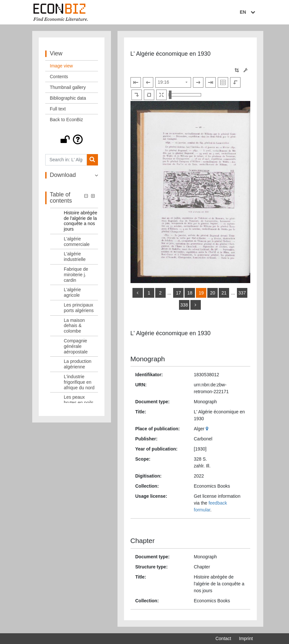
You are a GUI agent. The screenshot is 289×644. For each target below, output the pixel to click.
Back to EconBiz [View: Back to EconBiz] (66, 120)
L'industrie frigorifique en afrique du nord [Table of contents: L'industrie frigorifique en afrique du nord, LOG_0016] (79, 382)
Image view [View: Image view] (61, 66)
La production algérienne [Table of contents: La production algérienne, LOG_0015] (78, 364)
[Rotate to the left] (235, 82)
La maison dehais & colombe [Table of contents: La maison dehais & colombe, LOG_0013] (74, 326)
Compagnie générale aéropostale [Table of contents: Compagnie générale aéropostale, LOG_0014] (76, 346)
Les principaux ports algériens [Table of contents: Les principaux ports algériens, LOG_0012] (79, 308)
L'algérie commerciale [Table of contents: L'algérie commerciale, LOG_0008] (77, 242)
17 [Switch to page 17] (178, 293)
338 (184, 305)
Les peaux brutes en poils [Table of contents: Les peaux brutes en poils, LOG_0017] (79, 400)
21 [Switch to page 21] (224, 293)
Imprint (246, 638)
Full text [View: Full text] (58, 109)
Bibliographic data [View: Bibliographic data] (68, 98)
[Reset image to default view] (149, 95)
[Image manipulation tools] (246, 70)
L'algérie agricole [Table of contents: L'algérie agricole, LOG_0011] (72, 292)
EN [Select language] (248, 12)
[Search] (92, 160)
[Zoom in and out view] (185, 95)
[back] (138, 293)
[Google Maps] (208, 429)
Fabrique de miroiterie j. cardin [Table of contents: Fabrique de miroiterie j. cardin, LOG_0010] (76, 275)
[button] (72, 139)
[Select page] (173, 82)
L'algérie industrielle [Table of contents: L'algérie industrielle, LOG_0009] (75, 257)
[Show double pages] (223, 82)
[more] (196, 305)
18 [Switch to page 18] (190, 293)
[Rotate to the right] (137, 95)
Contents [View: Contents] (59, 77)
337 (242, 293)
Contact (223, 638)
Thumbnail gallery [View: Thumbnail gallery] (68, 87)
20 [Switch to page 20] (213, 293)
